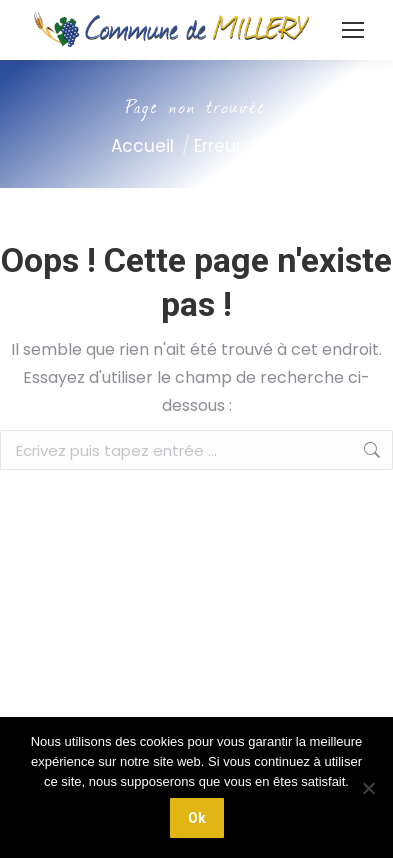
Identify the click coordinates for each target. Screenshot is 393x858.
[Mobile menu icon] (353, 30)
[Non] (368, 788)
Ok (197, 818)
